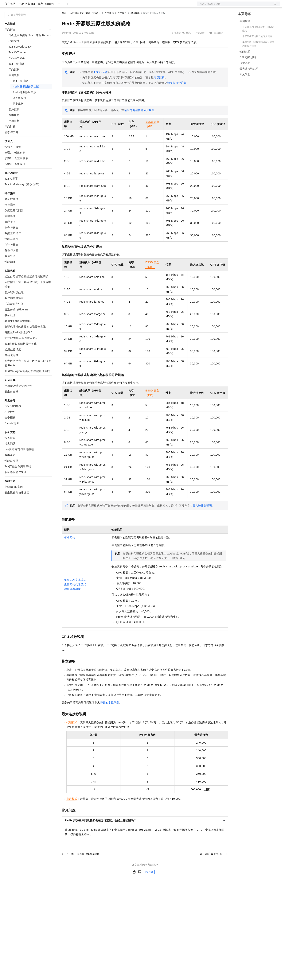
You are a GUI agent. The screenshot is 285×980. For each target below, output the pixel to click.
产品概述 (109, 25)
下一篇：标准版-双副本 (211, 866)
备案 (242, 6)
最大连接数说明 (202, 518)
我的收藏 (219, 45)
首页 (64, 25)
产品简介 (122, 25)
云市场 (93, 6)
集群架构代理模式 (75, 597)
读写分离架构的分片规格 (139, 122)
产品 (49, 6)
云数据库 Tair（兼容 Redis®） (37, 16)
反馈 (149, 884)
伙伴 (103, 6)
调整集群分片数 (177, 95)
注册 (260, 6)
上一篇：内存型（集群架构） (81, 866)
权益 (73, 6)
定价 (82, 6)
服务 (112, 6)
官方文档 (10, 16)
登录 (274, 6)
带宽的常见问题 (110, 715)
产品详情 (200, 45)
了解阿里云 (125, 6)
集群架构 (159, 90)
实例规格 (135, 25)
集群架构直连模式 (75, 592)
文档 (234, 6)
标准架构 (70, 550)
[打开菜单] (6, 6)
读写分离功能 (72, 601)
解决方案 (61, 6)
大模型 (39, 6)
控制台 (251, 6)
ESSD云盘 (101, 84)
